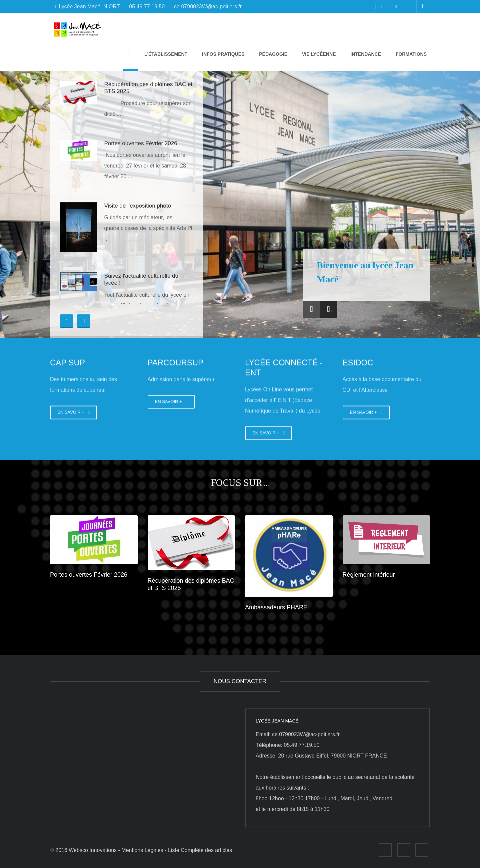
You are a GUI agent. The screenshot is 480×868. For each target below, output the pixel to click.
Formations (410, 54)
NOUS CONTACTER (240, 681)
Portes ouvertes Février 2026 (140, 143)
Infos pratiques (222, 54)
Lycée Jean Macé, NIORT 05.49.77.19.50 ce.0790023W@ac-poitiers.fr (148, 7)
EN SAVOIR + (73, 412)
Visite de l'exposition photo (137, 206)
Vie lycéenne (318, 54)
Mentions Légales (142, 850)
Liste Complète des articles (200, 850)
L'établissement (165, 54)
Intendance (365, 54)
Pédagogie (272, 54)
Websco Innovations (93, 850)
